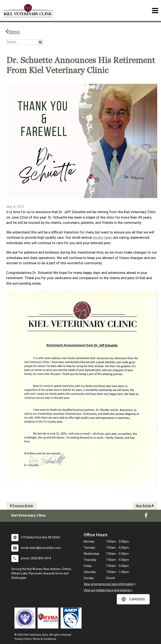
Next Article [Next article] (145, 506)
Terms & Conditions (44, 639)
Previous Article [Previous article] (21, 506)
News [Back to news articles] (12, 32)
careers (133, 599)
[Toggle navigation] (155, 11)
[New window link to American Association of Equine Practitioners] (72, 618)
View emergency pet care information (109, 584)
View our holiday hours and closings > (108, 590)
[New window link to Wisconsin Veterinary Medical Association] (49, 618)
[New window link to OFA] (26, 618)
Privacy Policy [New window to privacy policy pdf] (23, 639)
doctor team (103, 237)
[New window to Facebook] (146, 516)
